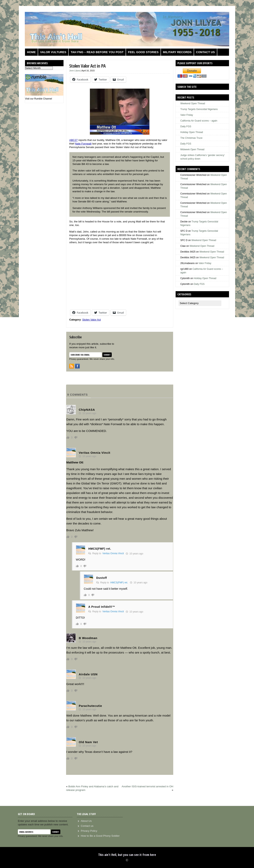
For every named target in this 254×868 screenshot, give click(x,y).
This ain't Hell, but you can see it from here (127, 855)
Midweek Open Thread (192, 149)
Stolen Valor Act (91, 320)
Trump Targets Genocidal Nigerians (199, 109)
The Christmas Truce (191, 138)
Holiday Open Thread (192, 132)
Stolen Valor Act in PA (87, 66)
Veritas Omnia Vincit (113, 553)
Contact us (205, 52)
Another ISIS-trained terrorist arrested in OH (147, 786)
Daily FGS (186, 126)
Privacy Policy (89, 831)
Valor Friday (187, 115)
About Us (86, 821)
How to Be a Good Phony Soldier (100, 836)
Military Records (177, 52)
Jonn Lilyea (75, 71)
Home (31, 52)
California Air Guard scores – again (199, 121)
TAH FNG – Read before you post (97, 52)
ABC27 (73, 140)
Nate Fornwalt (83, 144)
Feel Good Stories (143, 52)
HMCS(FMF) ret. (119, 583)
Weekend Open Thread (193, 103)
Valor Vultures (53, 52)
